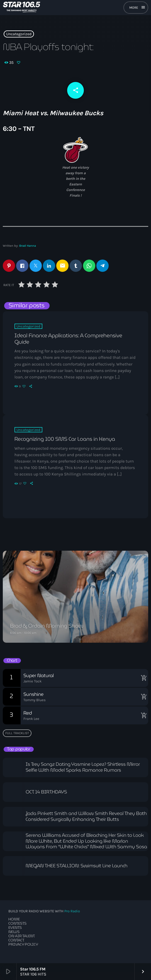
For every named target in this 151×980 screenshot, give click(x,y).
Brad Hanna (28, 246)
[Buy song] (143, 678)
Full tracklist (17, 733)
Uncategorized (19, 34)
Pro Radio (72, 911)
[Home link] (22, 8)
